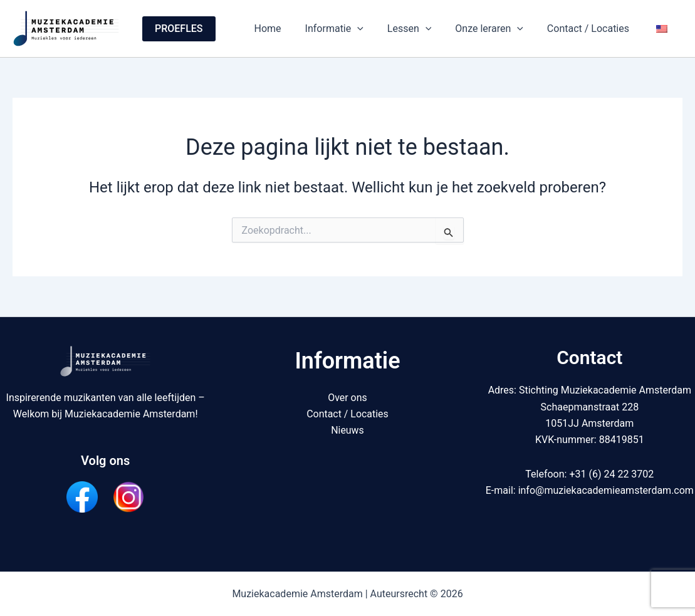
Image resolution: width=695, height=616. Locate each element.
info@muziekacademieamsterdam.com (606, 490)
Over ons (347, 398)
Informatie (351, 29)
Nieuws (347, 430)
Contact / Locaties (594, 29)
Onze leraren (498, 29)
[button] (179, 29)
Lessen (423, 29)
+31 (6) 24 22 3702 (611, 474)
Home (289, 29)
